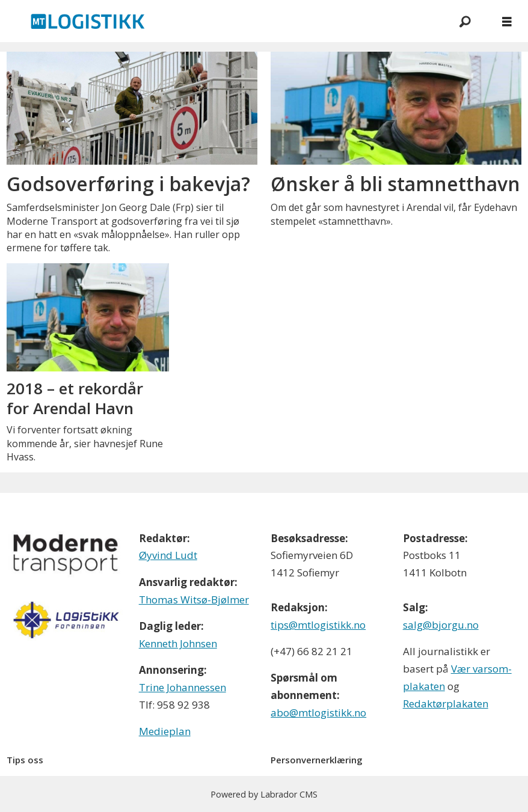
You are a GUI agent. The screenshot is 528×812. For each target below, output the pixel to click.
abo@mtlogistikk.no (318, 713)
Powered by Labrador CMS (264, 794)
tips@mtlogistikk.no (318, 625)
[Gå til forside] (88, 21)
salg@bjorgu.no (441, 625)
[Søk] (465, 21)
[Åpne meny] (507, 21)
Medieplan (165, 731)
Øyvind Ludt (168, 555)
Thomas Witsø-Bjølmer (194, 600)
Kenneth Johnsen (178, 643)
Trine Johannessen (183, 687)
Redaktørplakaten (446, 704)
